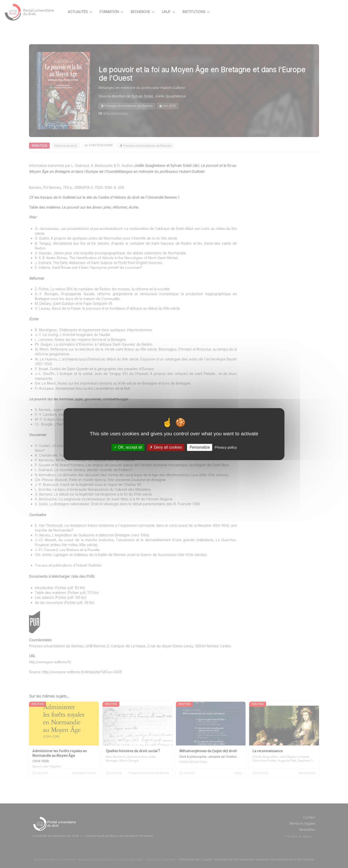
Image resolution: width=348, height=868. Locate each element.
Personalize (200, 447)
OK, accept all (128, 447)
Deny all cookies (166, 447)
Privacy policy (226, 447)
